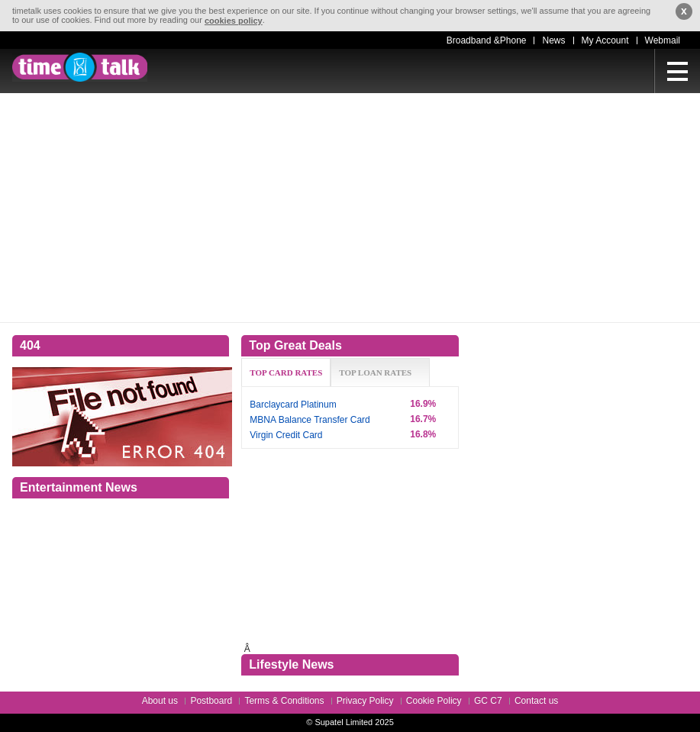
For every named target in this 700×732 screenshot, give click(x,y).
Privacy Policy (365, 701)
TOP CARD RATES (286, 372)
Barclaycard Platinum (293, 405)
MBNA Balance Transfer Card (310, 420)
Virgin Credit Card (286, 435)
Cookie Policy (434, 701)
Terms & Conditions (284, 701)
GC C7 (488, 701)
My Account (605, 40)
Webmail (663, 40)
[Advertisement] (350, 208)
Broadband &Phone (487, 40)
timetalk (80, 67)
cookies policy (234, 21)
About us (160, 701)
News (553, 40)
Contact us (536, 701)
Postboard (211, 701)
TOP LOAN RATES (375, 372)
